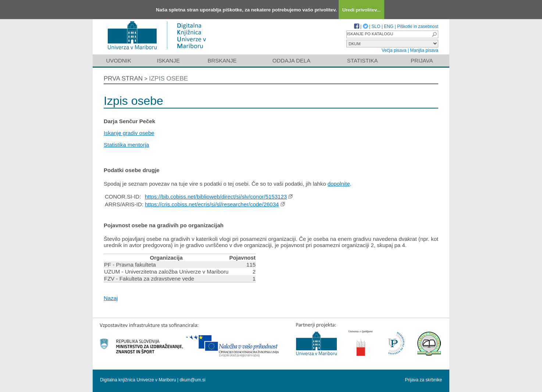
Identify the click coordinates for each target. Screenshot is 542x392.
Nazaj (111, 298)
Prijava (422, 60)
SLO (376, 26)
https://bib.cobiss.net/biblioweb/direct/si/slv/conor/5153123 (216, 197)
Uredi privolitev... (362, 10)
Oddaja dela (291, 60)
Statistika (363, 60)
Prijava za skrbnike (423, 380)
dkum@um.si (193, 380)
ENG (389, 26)
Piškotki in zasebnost (418, 26)
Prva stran (123, 79)
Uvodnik (118, 60)
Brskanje (222, 60)
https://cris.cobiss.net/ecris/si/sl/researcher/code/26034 (212, 204)
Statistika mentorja (126, 145)
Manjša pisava (424, 50)
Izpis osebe (168, 79)
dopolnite (339, 184)
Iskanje (168, 60)
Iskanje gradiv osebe (129, 133)
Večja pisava (394, 50)
